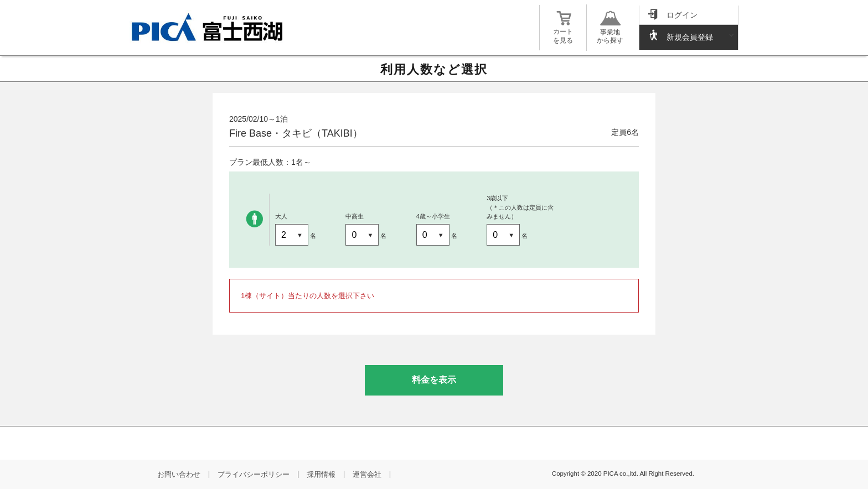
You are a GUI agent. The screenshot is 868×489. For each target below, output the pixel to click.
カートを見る (563, 32)
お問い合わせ (179, 474)
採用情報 (321, 474)
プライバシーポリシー (254, 474)
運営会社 (367, 474)
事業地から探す (610, 32)
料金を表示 (434, 380)
